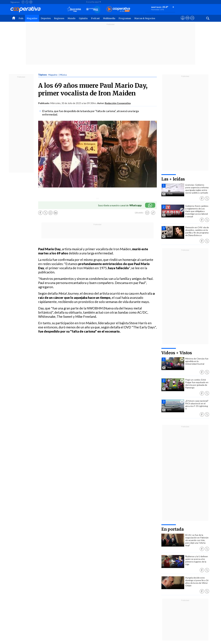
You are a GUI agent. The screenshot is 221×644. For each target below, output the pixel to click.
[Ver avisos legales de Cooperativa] (183, 21)
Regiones (59, 18)
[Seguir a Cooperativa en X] (27, 2)
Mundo (72, 18)
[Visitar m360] (188, 21)
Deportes (46, 18)
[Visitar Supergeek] (192, 21)
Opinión (83, 18)
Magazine (32, 18)
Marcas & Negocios (145, 18)
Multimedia (109, 18)
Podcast (95, 18)
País (21, 18)
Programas (125, 18)
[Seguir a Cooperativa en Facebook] (23, 2)
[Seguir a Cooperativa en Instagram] (31, 2)
